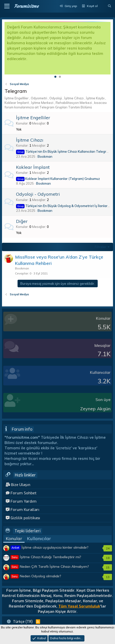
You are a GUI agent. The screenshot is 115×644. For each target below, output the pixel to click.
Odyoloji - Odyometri (38, 194)
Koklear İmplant (33, 167)
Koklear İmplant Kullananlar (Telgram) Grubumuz (58, 179)
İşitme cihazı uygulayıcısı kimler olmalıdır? (50, 547)
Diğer (22, 221)
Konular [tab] (14, 538)
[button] (7, 6)
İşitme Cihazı (30, 140)
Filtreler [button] (101, 247)
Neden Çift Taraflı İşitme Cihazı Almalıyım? (50, 567)
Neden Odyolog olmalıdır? (36, 576)
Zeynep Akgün (95, 409)
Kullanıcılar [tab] (39, 538)
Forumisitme (26, 6)
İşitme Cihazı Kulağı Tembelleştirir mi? (46, 557)
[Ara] (110, 6)
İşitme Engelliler (33, 118)
